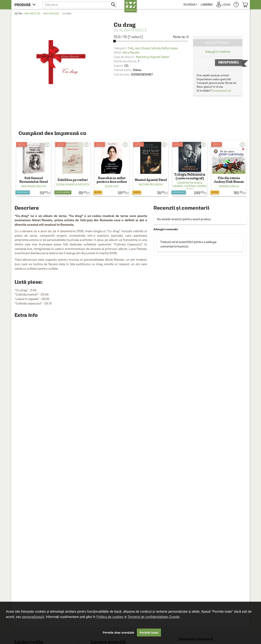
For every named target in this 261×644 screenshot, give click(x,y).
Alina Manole (133, 30)
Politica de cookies (110, 617)
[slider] (151, 41)
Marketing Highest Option (153, 57)
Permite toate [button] (149, 633)
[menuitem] (190, 5)
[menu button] (26, 5)
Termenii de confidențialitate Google (154, 617)
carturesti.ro (32, 14)
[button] (79, 5)
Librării (207, 5)
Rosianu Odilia (229, 186)
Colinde (155, 48)
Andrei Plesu (196, 188)
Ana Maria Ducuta (34, 186)
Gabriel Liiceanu (184, 186)
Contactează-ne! (222, 91)
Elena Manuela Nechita (73, 184)
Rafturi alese (51, 14)
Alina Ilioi (112, 186)
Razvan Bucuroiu (151, 184)
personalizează (33, 617)
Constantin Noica (190, 183)
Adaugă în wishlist (218, 52)
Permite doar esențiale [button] (119, 633)
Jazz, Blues (142, 48)
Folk (130, 48)
